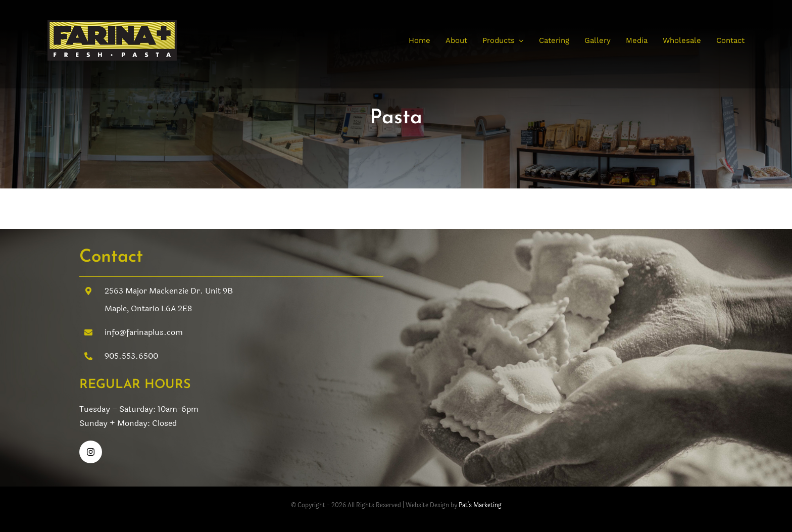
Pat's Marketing (480, 505)
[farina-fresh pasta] (112, 25)
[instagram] (91, 452)
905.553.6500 (131, 356)
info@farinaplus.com (144, 332)
